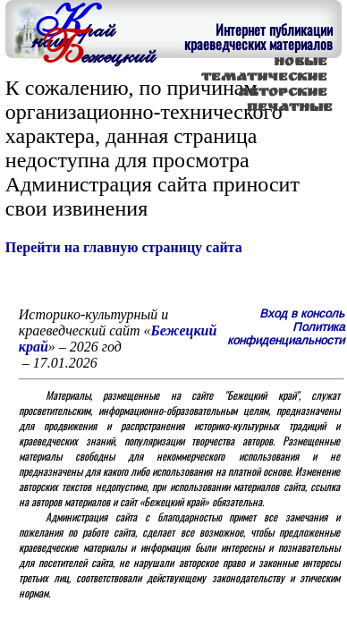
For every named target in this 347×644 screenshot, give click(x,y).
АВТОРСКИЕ (283, 93)
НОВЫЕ (300, 63)
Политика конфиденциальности (286, 334)
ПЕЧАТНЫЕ (290, 109)
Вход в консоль (302, 314)
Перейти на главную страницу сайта (124, 247)
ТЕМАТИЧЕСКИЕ (264, 78)
